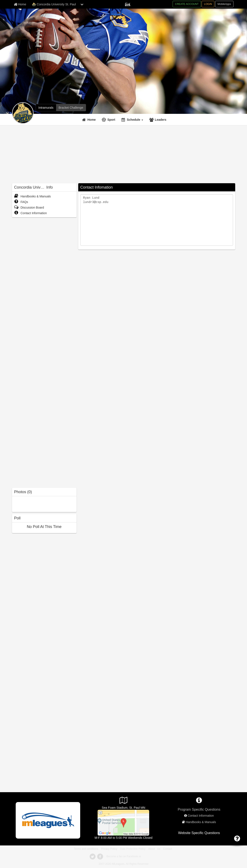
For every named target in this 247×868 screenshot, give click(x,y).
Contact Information (31, 213)
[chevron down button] (82, 4)
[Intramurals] (46, 108)
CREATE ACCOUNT (187, 4)
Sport (111, 120)
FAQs (21, 202)
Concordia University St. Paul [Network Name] (54, 5)
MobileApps (224, 4)
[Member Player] (128, 4)
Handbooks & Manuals (33, 196)
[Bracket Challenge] (71, 108)
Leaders (161, 120)
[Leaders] (158, 120)
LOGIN (208, 4)
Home (92, 120)
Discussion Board (29, 207)
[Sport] (109, 120)
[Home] (90, 120)
